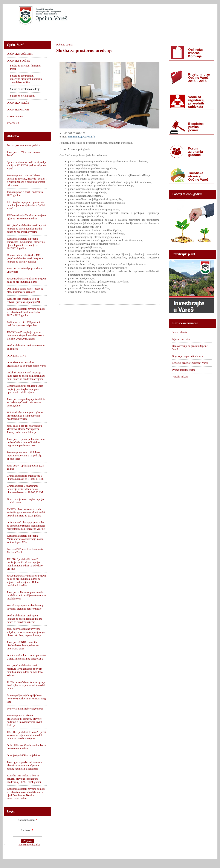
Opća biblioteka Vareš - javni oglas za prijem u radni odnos (26, 747)
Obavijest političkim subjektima (23, 755)
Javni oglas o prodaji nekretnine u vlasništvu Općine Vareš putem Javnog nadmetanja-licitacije (24, 429)
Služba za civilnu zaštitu (23, 96)
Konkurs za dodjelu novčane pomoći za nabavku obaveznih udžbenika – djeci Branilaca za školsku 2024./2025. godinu (26, 794)
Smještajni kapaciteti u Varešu (188, 356)
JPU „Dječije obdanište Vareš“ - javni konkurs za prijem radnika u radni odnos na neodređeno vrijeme (26, 229)
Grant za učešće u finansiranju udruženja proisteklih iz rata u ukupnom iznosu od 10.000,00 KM (25, 489)
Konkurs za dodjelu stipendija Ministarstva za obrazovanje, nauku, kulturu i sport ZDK (26, 539)
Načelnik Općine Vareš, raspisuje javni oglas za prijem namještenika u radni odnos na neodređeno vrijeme (26, 376)
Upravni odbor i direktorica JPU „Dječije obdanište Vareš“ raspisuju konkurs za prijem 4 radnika (25, 258)
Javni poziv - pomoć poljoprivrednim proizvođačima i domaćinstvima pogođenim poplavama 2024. (26, 442)
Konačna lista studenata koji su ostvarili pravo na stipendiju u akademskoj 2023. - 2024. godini (24, 779)
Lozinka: (27, 830)
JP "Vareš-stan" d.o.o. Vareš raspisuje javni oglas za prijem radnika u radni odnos (26, 685)
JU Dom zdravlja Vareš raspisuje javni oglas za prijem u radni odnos (27, 217)
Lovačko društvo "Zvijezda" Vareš (190, 363)
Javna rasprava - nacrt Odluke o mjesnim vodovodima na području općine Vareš (24, 456)
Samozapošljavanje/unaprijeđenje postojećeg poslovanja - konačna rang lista (26, 699)
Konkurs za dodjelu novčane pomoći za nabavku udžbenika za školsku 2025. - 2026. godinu (26, 312)
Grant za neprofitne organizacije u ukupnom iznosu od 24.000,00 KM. (25, 477)
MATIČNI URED (161, 31)
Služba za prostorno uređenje (25, 89)
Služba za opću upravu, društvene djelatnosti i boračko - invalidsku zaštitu (26, 79)
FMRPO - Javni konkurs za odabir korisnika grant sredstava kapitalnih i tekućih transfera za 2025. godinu (26, 512)
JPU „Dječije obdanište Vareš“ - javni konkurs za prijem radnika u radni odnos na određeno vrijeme (26, 735)
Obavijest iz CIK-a (17, 356)
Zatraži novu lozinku (29, 845)
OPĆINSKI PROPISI (128, 31)
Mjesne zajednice (181, 339)
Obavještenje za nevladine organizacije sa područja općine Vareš (26, 364)
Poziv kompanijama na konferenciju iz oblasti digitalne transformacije (26, 607)
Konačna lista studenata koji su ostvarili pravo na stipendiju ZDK (24, 300)
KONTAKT (188, 31)
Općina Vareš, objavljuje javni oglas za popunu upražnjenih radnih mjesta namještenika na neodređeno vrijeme (26, 526)
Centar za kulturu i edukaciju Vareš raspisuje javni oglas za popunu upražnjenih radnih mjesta (25, 389)
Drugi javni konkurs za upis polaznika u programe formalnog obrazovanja (27, 657)
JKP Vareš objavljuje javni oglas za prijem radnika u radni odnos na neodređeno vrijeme (25, 416)
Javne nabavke (180, 332)
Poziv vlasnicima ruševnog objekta (25, 709)
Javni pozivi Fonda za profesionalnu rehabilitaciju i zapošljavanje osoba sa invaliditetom (26, 595)
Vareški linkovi (180, 377)
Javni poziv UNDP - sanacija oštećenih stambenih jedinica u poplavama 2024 (23, 645)
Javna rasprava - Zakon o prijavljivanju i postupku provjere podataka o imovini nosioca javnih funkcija (25, 720)
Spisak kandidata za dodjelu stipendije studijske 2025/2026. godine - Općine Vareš (27, 165)
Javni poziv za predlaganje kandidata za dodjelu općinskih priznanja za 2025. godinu (26, 402)
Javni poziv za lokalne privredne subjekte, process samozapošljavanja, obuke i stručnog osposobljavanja (26, 632)
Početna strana (64, 45)
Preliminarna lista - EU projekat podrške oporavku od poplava (23, 324)
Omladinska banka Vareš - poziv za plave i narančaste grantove (25, 290)
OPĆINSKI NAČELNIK (23, 31)
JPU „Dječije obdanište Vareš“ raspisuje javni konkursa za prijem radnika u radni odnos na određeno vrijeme (25, 670)
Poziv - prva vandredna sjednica (23, 145)
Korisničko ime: (27, 820)
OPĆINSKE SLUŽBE (60, 31)
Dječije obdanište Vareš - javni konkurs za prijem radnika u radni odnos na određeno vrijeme (24, 619)
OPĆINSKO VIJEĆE (94, 31)
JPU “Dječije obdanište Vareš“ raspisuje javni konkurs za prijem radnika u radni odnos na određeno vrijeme (25, 564)
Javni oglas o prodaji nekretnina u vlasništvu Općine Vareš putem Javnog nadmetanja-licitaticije (24, 765)
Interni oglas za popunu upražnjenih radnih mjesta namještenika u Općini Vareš (26, 205)
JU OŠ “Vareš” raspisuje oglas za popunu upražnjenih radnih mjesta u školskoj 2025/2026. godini (25, 335)
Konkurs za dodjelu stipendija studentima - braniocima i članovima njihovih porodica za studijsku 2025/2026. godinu (26, 244)
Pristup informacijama (184, 370)
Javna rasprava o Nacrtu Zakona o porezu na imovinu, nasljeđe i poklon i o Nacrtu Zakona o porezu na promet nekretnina (27, 180)
